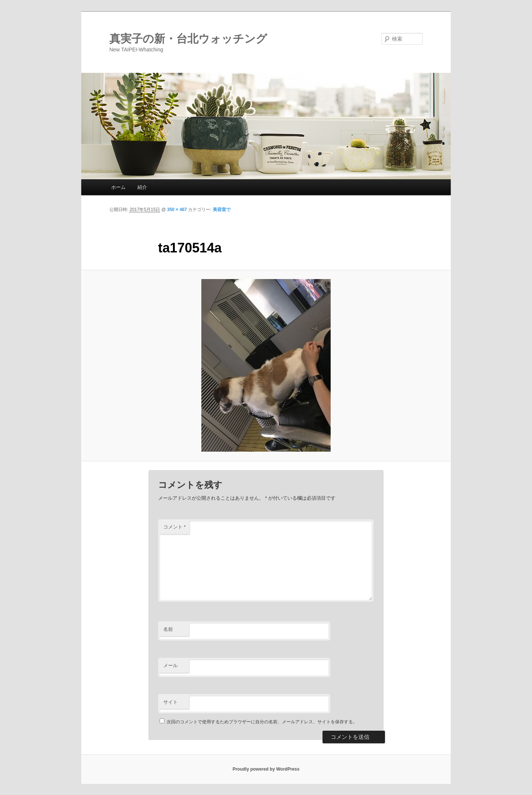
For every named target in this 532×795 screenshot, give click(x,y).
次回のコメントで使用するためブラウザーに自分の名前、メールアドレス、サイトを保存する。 (262, 722)
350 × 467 (177, 210)
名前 (168, 629)
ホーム (118, 187)
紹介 (142, 187)
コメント (175, 527)
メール (170, 665)
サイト (170, 702)
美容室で (222, 210)
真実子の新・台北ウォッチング (188, 39)
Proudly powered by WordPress (266, 769)
